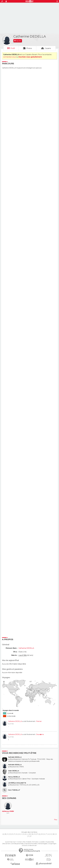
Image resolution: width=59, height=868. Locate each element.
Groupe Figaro (52, 844)
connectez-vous (9, 57)
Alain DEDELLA (14, 771)
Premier (39, 721)
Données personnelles (18, 844)
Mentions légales (43, 844)
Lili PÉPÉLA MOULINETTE (17, 783)
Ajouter (18, 41)
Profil (13, 48)
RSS (24, 842)
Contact (20, 842)
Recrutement (7, 844)
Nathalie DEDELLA (15, 757)
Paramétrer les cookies (31, 844)
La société (42, 842)
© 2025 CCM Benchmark (30, 846)
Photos (29, 48)
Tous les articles (50, 842)
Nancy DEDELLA (14, 777)
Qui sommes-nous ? (11, 842)
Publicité (29, 842)
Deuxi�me (40, 734)
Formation (35, 842)
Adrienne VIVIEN (8, 811)
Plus (56, 820)
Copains (48, 48)
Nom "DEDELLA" (14, 790)
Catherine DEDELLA (15, 721)
